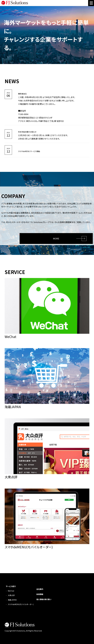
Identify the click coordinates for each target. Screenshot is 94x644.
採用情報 (40, 594)
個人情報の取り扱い (44, 599)
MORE (56, 238)
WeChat (11, 591)
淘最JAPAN (12, 600)
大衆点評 (11, 595)
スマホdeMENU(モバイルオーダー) (21, 604)
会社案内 (40, 589)
